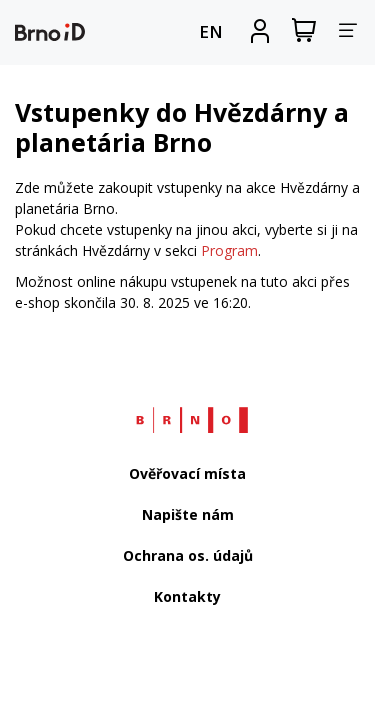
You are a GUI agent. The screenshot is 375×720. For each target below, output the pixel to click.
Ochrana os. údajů (188, 555)
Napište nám (188, 514)
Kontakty (187, 596)
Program (229, 250)
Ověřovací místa (187, 473)
